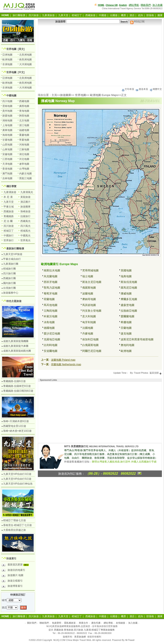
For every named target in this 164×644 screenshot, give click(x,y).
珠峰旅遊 (25, 211)
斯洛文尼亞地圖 (92, 282)
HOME (101, 5)
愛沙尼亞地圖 (52, 334)
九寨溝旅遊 (48, 15)
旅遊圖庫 (66, 95)
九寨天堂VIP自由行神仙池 (18, 484)
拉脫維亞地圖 (129, 311)
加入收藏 (157, 5)
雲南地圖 (7, 106)
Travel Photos (141, 373)
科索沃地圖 (51, 316)
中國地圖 (11, 96)
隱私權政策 (70, 623)
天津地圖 (7, 164)
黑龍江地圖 (25, 178)
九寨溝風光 (27, 192)
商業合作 (83, 623)
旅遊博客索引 (12, 587)
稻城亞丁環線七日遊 (15, 520)
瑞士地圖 (88, 276)
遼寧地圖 (24, 164)
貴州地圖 (7, 111)
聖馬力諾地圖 (52, 288)
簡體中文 (156, 89)
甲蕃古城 (9, 207)
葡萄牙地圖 (51, 293)
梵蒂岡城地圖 (90, 270)
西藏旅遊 (90, 15)
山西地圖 (7, 145)
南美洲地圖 (25, 60)
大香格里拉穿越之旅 (15, 530)
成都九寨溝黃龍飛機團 (16, 341)
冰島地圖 (49, 322)
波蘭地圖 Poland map (63, 360)
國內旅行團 (9, 283)
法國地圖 (88, 328)
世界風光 (25, 240)
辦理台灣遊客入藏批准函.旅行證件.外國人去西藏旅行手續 (124, 462)
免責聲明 (57, 623)
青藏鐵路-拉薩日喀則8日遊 (18, 391)
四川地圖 (7, 101)
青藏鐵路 (9, 216)
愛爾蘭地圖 (128, 316)
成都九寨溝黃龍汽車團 (16, 346)
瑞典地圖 (126, 276)
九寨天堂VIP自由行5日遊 (17, 479)
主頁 (54, 95)
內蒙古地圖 (25, 174)
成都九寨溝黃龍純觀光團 (17, 351)
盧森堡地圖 (128, 305)
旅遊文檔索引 (12, 581)
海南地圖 (7, 135)
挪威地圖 (126, 293)
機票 (123, 15)
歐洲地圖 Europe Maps (104, 95)
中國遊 (103, 15)
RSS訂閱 (137, 22)
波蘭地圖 (88, 293)
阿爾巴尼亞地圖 (92, 351)
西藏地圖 (24, 101)
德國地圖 (49, 328)
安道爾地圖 (51, 351)
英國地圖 (126, 270)
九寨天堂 (63, 15)
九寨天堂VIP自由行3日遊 (17, 474)
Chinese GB (112, 5)
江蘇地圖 (24, 149)
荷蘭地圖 (49, 299)
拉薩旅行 (25, 216)
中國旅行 (9, 236)
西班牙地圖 (51, 282)
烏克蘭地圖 (51, 276)
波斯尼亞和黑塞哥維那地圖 (137, 339)
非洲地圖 (7, 64)
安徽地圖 (7, 154)
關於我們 (32, 623)
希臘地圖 (126, 322)
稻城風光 (25, 231)
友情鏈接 (120, 623)
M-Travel (130, 640)
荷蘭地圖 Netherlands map (66, 364)
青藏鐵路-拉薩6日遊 (14, 381)
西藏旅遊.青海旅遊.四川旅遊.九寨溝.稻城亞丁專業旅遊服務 (84, 630)
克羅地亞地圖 (52, 339)
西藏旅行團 (9, 278)
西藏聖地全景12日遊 (15, 426)
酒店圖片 (25, 202)
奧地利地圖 (128, 345)
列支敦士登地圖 (92, 311)
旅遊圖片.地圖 (13, 576)
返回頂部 (156, 373)
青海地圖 (24, 111)
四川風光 (25, 226)
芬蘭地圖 (126, 328)
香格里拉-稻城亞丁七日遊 (17, 525)
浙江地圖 (24, 125)
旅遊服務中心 (11, 293)
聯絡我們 (146, 5)
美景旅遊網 (80, 637)
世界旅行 (9, 240)
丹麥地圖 (88, 334)
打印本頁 (128, 89)
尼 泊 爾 (8, 221)
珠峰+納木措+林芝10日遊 (17, 431)
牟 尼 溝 (8, 197)
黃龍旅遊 (25, 197)
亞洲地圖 (7, 55)
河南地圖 (24, 145)
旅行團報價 (19, 15)
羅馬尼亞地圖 (129, 288)
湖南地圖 (7, 121)
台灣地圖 (24, 169)
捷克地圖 (126, 334)
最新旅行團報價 (15, 249)
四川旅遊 (34, 15)
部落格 (150, 15)
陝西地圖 (24, 116)
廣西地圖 (24, 106)
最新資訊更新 (16, 565)
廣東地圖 (7, 130)
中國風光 (25, 236)
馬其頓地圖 (89, 305)
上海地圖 (7, 125)
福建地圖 (24, 130)
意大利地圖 (89, 316)
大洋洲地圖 (25, 64)
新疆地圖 (7, 116)
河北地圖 (24, 159)
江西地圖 (7, 159)
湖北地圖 (24, 154)
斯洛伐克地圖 (129, 282)
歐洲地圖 (126, 351)
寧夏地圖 (24, 140)
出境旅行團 (9, 288)
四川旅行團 (9, 273)
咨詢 (140, 15)
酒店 (132, 15)
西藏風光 (25, 221)
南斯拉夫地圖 (52, 270)
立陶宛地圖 (51, 311)
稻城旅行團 (9, 269)
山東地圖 (7, 149)
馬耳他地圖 (51, 305)
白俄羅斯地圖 (90, 345)
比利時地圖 (51, 345)
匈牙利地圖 (89, 322)
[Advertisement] (100, 56)
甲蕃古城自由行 (12, 259)
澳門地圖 (7, 174)
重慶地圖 (24, 135)
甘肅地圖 (7, 140)
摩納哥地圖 (89, 299)
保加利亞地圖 (90, 339)
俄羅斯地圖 (89, 288)
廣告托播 (96, 623)
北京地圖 (24, 121)
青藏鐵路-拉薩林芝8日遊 (17, 386)
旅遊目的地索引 (13, 571)
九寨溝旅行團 (11, 264)
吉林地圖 (7, 178)
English (123, 5)
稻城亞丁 (77, 15)
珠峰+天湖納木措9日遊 (16, 421)
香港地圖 (7, 169)
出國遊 (114, 15)
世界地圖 (81, 95)
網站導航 (134, 5)
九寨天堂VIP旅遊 (13, 254)
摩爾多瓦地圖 (129, 299)
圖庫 (160, 15)
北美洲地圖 (25, 55)
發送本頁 (142, 89)
